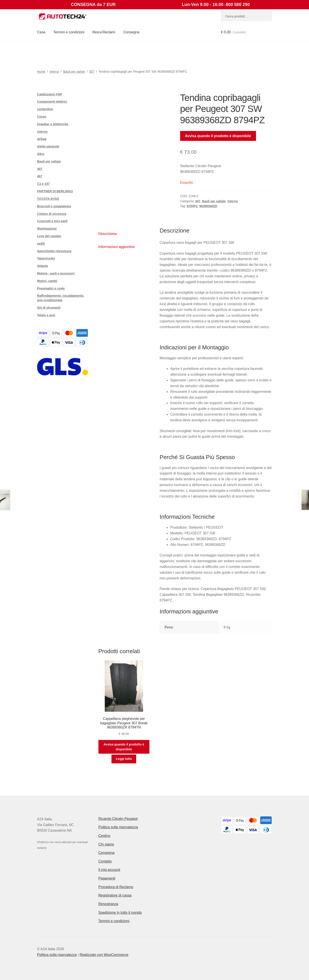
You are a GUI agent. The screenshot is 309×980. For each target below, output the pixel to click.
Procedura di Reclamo (116, 887)
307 (92, 72)
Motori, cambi (47, 281)
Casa (41, 32)
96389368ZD (208, 206)
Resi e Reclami (104, 32)
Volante (43, 266)
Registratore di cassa (115, 895)
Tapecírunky (46, 258)
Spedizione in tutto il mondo (120, 913)
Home (41, 72)
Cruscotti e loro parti (52, 221)
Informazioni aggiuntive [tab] (117, 247)
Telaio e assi (46, 315)
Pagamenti (107, 878)
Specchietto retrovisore (54, 251)
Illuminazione (47, 229)
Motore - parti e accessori (56, 273)
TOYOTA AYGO (48, 199)
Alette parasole (48, 146)
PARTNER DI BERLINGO (55, 191)
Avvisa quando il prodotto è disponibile (218, 136)
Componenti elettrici (52, 102)
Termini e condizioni (69, 32)
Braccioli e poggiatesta (54, 206)
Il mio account (109, 870)
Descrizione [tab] (108, 234)
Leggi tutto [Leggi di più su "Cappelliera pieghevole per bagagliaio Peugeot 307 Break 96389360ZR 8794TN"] (124, 759)
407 (40, 176)
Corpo (42, 117)
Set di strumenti (49, 308)
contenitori (45, 109)
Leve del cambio (49, 236)
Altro (41, 154)
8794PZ (192, 206)
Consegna (131, 32)
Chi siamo (106, 844)
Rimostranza (108, 904)
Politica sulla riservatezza (118, 827)
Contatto (105, 861)
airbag (42, 139)
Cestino (104, 836)
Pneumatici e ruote (51, 288)
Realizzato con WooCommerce (104, 955)
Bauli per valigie (74, 72)
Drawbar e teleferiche (53, 124)
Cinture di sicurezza (52, 214)
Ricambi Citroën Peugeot (118, 819)
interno (54, 72)
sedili (41, 244)
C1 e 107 (43, 184)
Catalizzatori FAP (50, 94)
